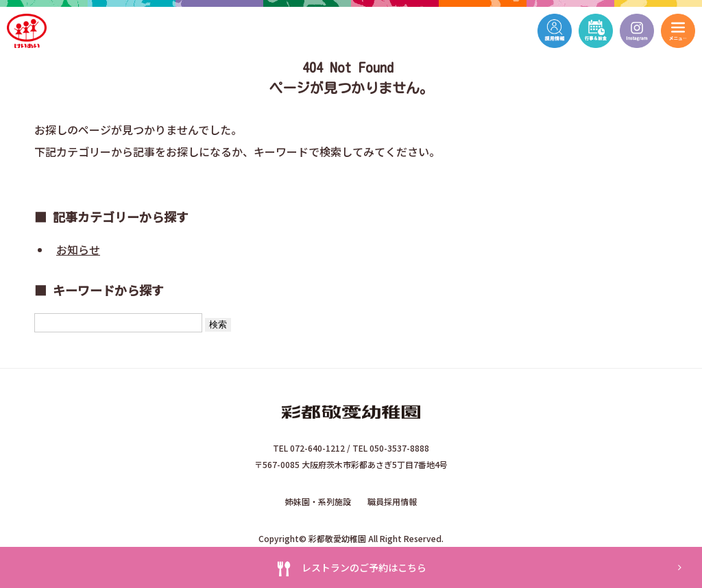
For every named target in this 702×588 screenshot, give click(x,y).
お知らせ (78, 249)
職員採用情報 (392, 501)
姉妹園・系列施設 (318, 501)
